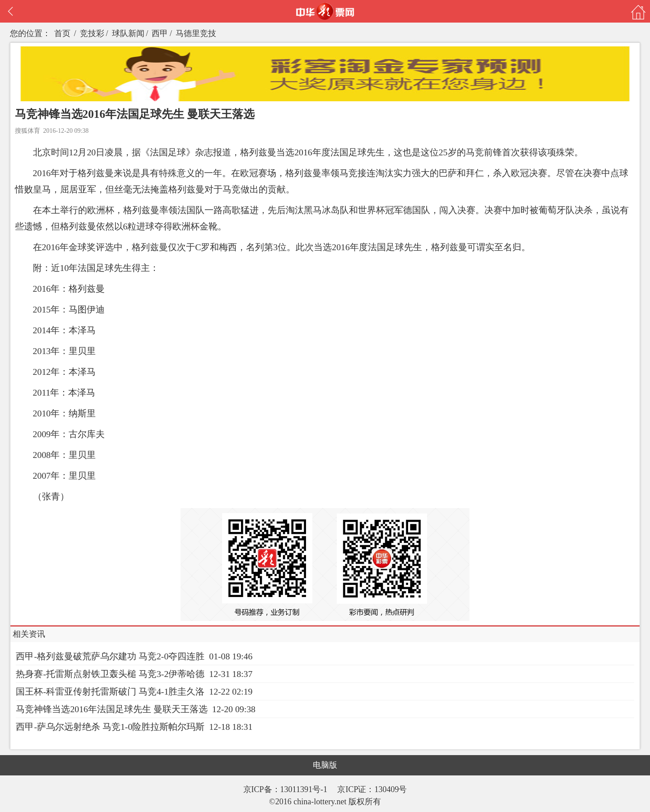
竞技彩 (92, 33)
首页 (62, 33)
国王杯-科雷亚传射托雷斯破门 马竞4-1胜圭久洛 (110, 691)
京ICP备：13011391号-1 (286, 789)
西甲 (160, 33)
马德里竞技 (196, 33)
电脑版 (325, 765)
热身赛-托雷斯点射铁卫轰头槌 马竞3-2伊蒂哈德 (110, 674)
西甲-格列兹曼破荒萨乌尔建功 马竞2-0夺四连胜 (110, 656)
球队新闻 (128, 33)
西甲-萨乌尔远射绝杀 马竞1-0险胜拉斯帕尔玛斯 (110, 727)
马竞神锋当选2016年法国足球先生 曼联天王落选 (112, 709)
